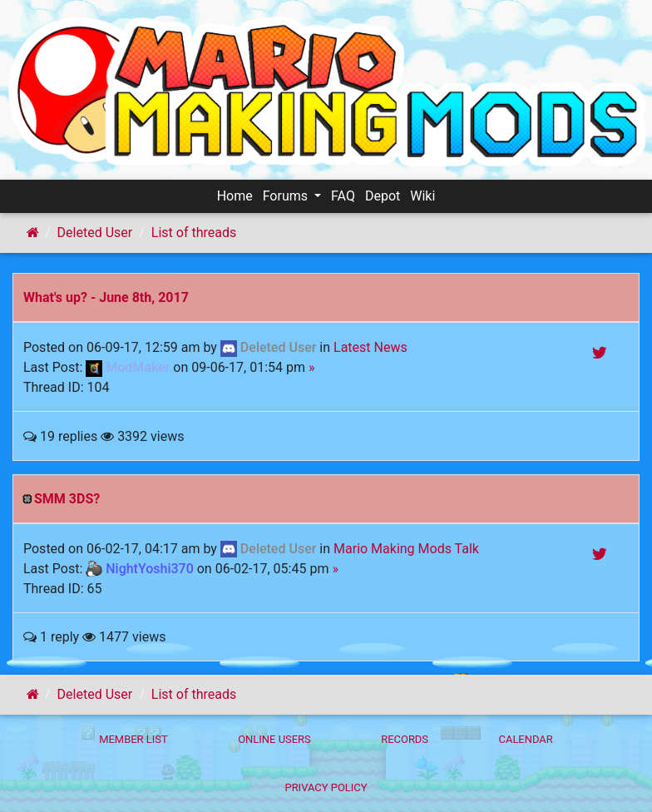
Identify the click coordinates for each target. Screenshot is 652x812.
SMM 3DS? (67, 499)
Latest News (370, 347)
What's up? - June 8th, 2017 (106, 297)
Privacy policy (326, 787)
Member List (133, 739)
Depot (383, 196)
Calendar (526, 739)
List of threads (194, 233)
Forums (287, 196)
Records (405, 739)
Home (235, 196)
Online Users (274, 739)
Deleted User (95, 233)
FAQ (343, 196)
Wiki (422, 196)
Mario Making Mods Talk (406, 549)
